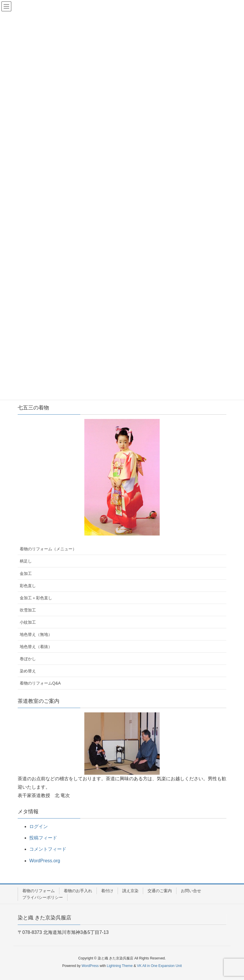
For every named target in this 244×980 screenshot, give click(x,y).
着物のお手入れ (78, 891)
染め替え (28, 671)
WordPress (90, 966)
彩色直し (28, 586)
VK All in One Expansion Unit (159, 966)
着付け (107, 891)
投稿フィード (43, 838)
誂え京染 (130, 891)
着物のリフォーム (39, 891)
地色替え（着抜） (36, 647)
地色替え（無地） (36, 634)
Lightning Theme (120, 966)
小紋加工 (28, 622)
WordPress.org (45, 861)
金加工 (26, 574)
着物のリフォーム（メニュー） (48, 549)
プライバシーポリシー (43, 897)
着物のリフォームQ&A (40, 683)
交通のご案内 (160, 891)
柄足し (26, 561)
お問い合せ (191, 891)
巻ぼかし (28, 659)
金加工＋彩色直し (36, 598)
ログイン (39, 826)
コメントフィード (48, 849)
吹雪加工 (28, 610)
